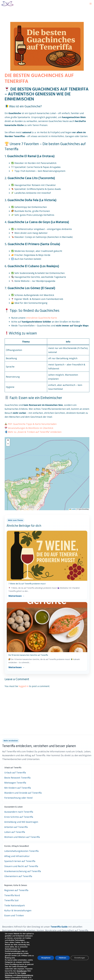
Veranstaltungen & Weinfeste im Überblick (31, 428)
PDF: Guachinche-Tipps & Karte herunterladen (32, 424)
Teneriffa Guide (59, 927)
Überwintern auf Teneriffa (18, 876)
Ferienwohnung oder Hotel (18, 798)
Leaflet (73, 509)
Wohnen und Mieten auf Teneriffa (22, 837)
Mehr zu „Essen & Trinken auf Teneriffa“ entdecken (35, 432)
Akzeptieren (44, 960)
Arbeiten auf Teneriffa (16, 827)
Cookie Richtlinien (24, 978)
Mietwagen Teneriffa (15, 783)
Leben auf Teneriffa (15, 832)
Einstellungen (14, 975)
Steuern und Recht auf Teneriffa (21, 866)
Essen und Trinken (14, 915)
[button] (37, 469)
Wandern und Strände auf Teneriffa (23, 793)
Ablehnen (61, 960)
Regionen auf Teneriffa (16, 890)
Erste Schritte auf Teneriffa (19, 817)
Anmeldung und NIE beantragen (21, 822)
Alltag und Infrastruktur (17, 856)
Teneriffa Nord (12, 895)
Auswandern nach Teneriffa (19, 812)
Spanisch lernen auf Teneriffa (20, 861)
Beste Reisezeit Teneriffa (17, 778)
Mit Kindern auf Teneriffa (18, 788)
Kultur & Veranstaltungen (18, 910)
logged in (23, 686)
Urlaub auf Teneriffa (15, 773)
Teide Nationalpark (15, 905)
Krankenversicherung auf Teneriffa (23, 871)
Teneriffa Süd (11, 900)
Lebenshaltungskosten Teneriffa (21, 851)
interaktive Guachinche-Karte (41, 318)
